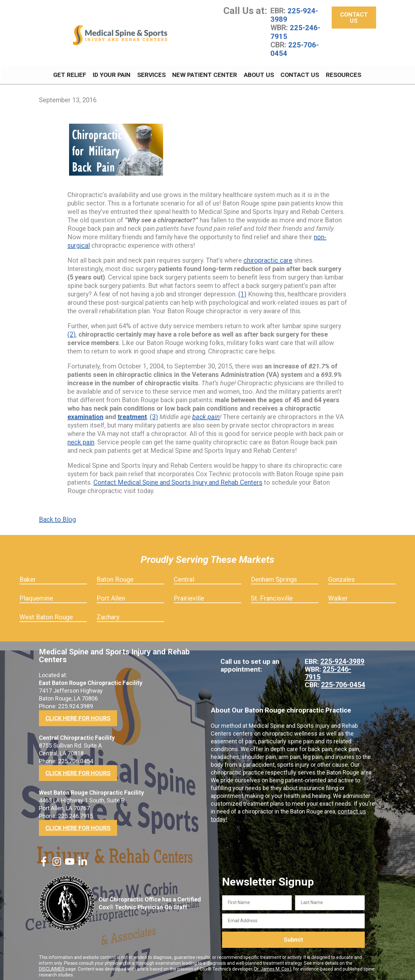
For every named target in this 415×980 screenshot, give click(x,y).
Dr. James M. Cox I (273, 965)
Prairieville (189, 594)
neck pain (81, 438)
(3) (154, 413)
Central (184, 576)
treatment (132, 413)
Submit (293, 936)
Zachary (108, 613)
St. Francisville (272, 594)
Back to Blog (57, 515)
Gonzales (341, 576)
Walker (338, 594)
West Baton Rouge (46, 613)
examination (85, 413)
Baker (28, 576)
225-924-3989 (294, 15)
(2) (71, 330)
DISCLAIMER (52, 965)
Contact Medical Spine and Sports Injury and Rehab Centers (178, 478)
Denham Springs (274, 576)
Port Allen (111, 594)
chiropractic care (268, 256)
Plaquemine (36, 594)
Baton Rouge (115, 576)
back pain (206, 413)
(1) (242, 290)
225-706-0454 (295, 49)
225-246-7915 (295, 32)
